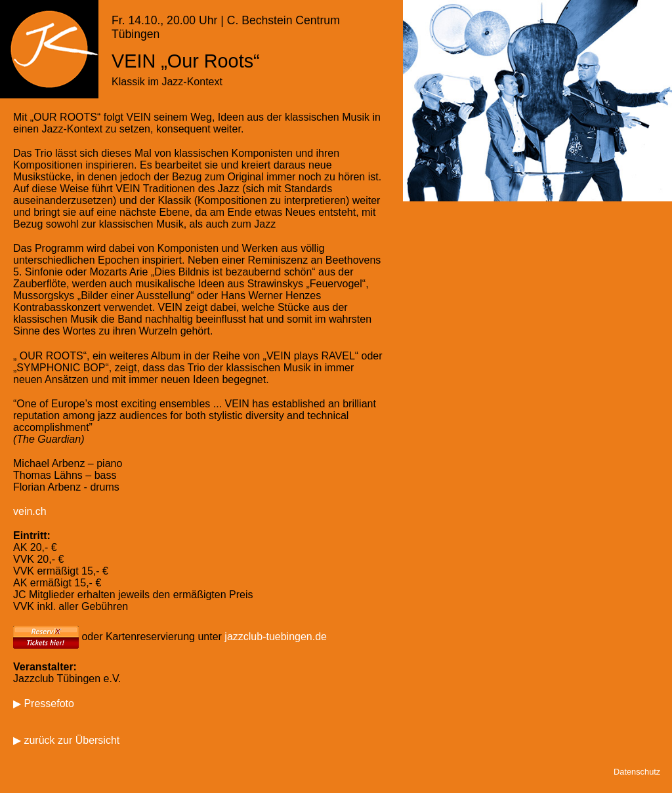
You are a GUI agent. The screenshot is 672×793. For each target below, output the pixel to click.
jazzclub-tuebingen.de (276, 636)
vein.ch (30, 511)
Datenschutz (637, 772)
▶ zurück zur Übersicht (66, 740)
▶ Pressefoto (44, 703)
